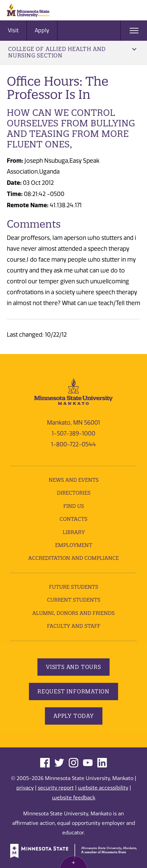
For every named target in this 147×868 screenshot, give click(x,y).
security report (56, 788)
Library (74, 532)
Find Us (74, 506)
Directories (74, 493)
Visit (13, 30)
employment (74, 545)
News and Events (74, 480)
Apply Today (74, 716)
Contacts (73, 519)
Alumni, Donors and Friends (73, 613)
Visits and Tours (73, 667)
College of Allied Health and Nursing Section (72, 52)
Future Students (74, 587)
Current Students (74, 600)
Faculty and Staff (74, 626)
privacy (25, 788)
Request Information (73, 691)
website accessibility (103, 788)
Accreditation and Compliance (73, 558)
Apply (42, 30)
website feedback (74, 798)
